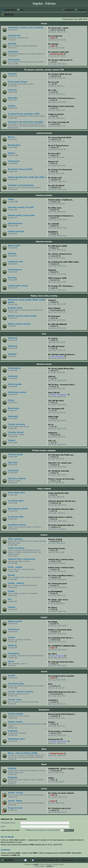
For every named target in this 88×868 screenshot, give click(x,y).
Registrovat (21, 819)
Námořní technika (44, 242)
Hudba (11, 591)
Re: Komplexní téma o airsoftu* (61, 676)
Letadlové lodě (15, 262)
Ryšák (53, 340)
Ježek (53, 100)
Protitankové (14, 368)
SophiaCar (55, 76)
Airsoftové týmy (16, 684)
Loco (53, 62)
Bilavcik (54, 210)
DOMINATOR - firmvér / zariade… (62, 769)
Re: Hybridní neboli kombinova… (62, 354)
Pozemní (12, 74)
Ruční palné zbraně (18, 82)
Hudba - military (16, 583)
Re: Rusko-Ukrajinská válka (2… (62, 525)
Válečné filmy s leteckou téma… (62, 559)
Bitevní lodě (14, 246)
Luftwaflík (54, 716)
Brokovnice (14, 408)
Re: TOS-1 (52, 654)
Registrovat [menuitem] (69, 10)
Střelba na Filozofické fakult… (61, 630)
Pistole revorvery (17, 424)
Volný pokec (14, 60)
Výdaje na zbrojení (56, 114)
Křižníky (12, 254)
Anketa (11, 637)
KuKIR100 (55, 503)
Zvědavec (54, 577)
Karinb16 (54, 124)
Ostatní (12, 106)
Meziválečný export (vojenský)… (62, 106)
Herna (11, 661)
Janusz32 (54, 256)
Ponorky (12, 278)
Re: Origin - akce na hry (58, 600)
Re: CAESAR (54, 224)
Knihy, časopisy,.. (17, 548)
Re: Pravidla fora (55, 36)
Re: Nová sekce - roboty (58, 28)
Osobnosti (13, 471)
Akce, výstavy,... (16, 539)
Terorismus (14, 629)
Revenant (54, 435)
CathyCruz (55, 139)
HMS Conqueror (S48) (57, 278)
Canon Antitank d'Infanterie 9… (61, 216)
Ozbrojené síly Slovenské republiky (26, 122)
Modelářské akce (16, 739)
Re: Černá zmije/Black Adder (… (62, 576)
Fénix (53, 163)
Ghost (53, 318)
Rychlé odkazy (10, 10)
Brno (50, 684)
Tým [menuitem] (29, 860)
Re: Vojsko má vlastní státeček (61, 793)
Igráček (54, 218)
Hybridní (12, 354)
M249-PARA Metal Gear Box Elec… (63, 692)
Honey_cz (55, 481)
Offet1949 (54, 602)
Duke (53, 38)
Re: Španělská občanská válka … (62, 509)
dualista (54, 810)
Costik (53, 92)
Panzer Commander (59, 395)
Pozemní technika (44, 195)
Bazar (44, 764)
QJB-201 (52, 377)
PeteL (53, 780)
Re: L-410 (52, 90)
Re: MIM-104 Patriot (56, 346)
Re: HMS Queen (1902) (58, 246)
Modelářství (44, 710)
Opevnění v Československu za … (62, 98)
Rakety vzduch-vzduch (19, 324)
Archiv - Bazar (15, 801)
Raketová (13, 346)
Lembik (53, 702)
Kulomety (13, 376)
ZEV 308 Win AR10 (56, 401)
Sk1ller (53, 326)
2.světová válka (16, 517)
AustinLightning (57, 310)
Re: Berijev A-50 (55, 178)
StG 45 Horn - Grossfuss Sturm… (62, 385)
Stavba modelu (15, 722)
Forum (44, 24)
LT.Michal (54, 640)
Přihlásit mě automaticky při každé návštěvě (44, 830)
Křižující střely (15, 308)
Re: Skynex (53, 338)
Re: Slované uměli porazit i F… (61, 60)
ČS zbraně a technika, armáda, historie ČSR (44, 70)
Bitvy (44, 749)
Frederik (54, 465)
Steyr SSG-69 (54, 393)
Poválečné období (17, 525)
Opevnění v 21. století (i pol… (60, 463)
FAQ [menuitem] (22, 10)
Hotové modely (16, 714)
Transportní (14, 161)
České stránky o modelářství (60, 731)
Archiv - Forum (15, 793)
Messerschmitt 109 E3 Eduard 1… (62, 714)
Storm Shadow (54, 308)
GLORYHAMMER (55, 592)
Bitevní (11, 137)
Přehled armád (15, 454)
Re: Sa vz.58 (53, 82)
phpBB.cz (50, 866)
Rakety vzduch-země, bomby (22, 316)
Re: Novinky (53, 44)
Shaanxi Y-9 (53, 162)
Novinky (12, 44)
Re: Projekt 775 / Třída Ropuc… (61, 286)
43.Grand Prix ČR (55, 739)
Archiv (44, 789)
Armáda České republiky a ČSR (24, 114)
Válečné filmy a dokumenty (21, 559)
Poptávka (13, 777)
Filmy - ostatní (15, 567)
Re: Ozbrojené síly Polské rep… (61, 455)
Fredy (53, 348)
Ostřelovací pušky (17, 392)
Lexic (53, 495)
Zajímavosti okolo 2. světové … (61, 517)
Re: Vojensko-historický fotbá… (61, 662)
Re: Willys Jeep (55, 208)
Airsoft (44, 672)
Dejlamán (52, 270)
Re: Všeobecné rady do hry (60, 808)
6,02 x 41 (52, 441)
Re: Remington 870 (56, 409)
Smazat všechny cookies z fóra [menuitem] (46, 860)
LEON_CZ (55, 561)
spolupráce (53, 700)
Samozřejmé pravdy (57, 548)
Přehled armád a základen (44, 451)
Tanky (11, 199)
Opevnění (13, 98)
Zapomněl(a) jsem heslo (10, 830)
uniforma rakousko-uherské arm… (63, 501)
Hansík (53, 387)
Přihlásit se (7, 819)
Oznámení (13, 52)
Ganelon (54, 280)
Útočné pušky (15, 384)
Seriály (11, 575)
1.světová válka (16, 501)
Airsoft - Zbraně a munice (21, 692)
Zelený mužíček (57, 30)
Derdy (53, 172)
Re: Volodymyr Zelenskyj (59, 471)
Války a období (44, 489)
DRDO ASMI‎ (53, 417)
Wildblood (54, 188)
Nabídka (12, 768)
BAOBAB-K (53, 232)
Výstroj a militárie (17, 479)
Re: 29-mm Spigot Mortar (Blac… (62, 369)
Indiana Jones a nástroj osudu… (62, 567)
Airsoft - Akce (15, 700)
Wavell (53, 272)
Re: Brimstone (54, 316)
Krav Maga (53, 622)
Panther (52, 722)
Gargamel (54, 180)
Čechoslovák (56, 694)
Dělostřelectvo (15, 223)
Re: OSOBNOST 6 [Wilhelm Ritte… (63, 646)
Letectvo (12, 90)
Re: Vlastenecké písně (57, 584)
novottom (54, 686)
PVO (44, 334)
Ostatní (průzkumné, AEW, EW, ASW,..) (27, 177)
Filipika (53, 147)
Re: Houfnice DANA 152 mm (60, 74)
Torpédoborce (15, 270)
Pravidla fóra (14, 36)
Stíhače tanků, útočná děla (21, 215)
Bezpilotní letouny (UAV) (20, 169)
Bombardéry (14, 145)
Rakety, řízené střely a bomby (44, 296)
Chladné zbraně (16, 432)
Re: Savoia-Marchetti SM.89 (60, 138)
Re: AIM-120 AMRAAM (57, 324)
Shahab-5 (52, 300)
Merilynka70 (55, 541)
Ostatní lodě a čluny (18, 286)
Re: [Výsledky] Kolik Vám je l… (61, 638)
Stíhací (11, 153)
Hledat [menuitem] (85, 15)
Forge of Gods (15, 808)
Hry (10, 599)
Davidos (54, 264)
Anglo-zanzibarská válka (58, 493)
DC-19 (51, 425)
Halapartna (53, 433)
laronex (54, 585)
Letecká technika (44, 133)
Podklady (13, 731)
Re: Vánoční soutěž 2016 (59, 52)
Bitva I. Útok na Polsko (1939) (23, 753)
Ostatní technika (16, 231)
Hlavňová (13, 338)
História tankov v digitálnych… (61, 200)
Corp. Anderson (57, 356)
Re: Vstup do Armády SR (59, 122)
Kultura (44, 535)
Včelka (53, 664)
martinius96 (55, 771)
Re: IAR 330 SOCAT (56, 186)
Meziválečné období (18, 509)
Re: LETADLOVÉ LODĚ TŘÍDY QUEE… (64, 262)
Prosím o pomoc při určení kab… (62, 479)
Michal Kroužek (57, 54)
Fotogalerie (14, 653)
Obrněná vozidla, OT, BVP (21, 207)
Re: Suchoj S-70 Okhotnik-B (60, 170)
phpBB (36, 865)
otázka (51, 778)
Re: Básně (53, 608)
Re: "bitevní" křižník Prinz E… (61, 254)
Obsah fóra (9, 860)
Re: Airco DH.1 (54, 154)
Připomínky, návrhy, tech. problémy (26, 28)
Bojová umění (15, 621)
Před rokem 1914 (16, 493)
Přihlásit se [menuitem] (82, 10)
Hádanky (12, 645)
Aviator (53, 155)
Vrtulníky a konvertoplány (21, 185)
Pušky (11, 400)
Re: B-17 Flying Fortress (58, 146)
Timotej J (54, 202)
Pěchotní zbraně (44, 364)
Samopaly (13, 416)
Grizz (53, 511)
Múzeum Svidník (55, 539)
